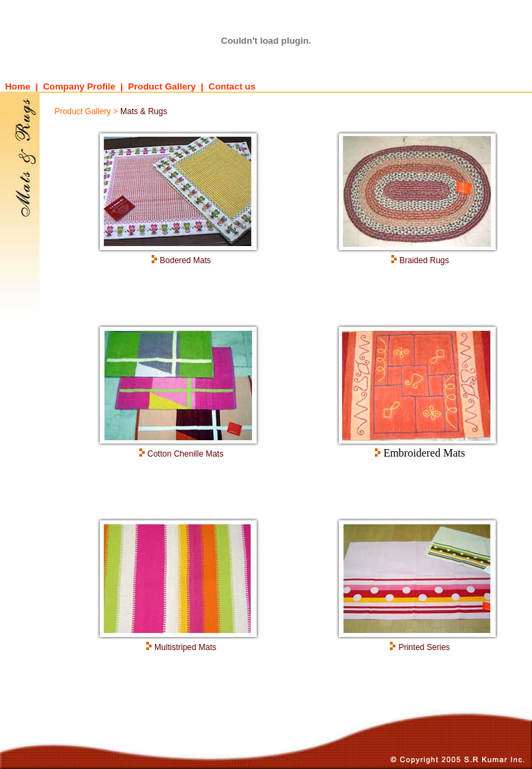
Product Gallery (162, 86)
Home (15, 86)
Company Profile (79, 86)
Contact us (232, 86)
